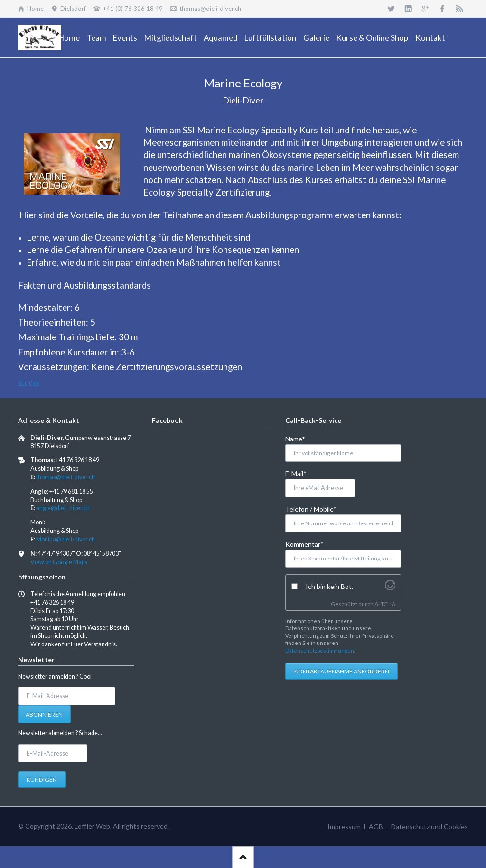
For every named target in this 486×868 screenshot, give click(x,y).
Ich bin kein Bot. (329, 586)
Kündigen (42, 779)
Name (301, 438)
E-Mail (301, 473)
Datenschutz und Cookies (430, 826)
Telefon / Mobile (311, 509)
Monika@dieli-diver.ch (65, 539)
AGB (376, 826)
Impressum (344, 826)
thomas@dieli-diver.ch (65, 477)
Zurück (29, 383)
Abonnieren (44, 714)
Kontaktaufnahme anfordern (342, 671)
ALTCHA (385, 604)
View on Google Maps (59, 562)
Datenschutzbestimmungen (320, 650)
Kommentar (304, 544)
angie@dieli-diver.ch (63, 508)
